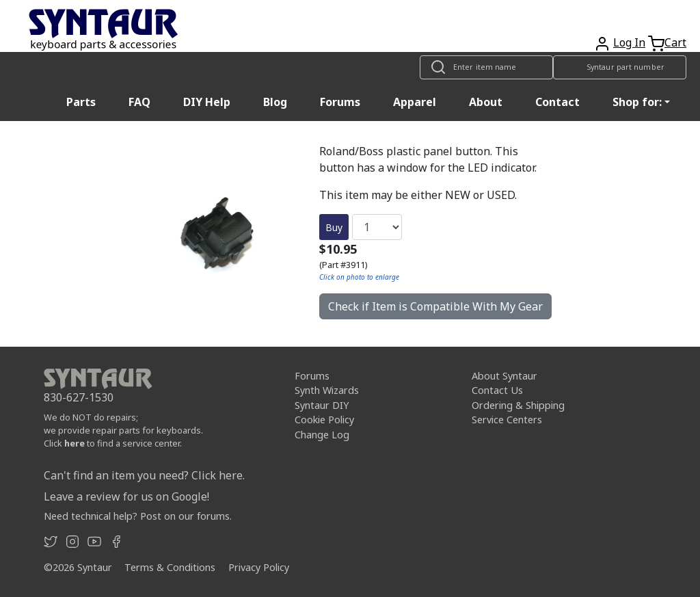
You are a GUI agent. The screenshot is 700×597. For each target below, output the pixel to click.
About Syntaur (504, 376)
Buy (334, 227)
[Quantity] (377, 227)
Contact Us (497, 390)
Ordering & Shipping (518, 405)
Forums (340, 102)
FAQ (139, 102)
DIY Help (207, 102)
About (486, 102)
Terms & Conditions (170, 567)
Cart (675, 42)
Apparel (415, 102)
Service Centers (507, 420)
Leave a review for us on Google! (126, 496)
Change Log (322, 435)
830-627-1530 (79, 397)
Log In (629, 42)
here (75, 443)
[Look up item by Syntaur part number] (620, 67)
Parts (81, 102)
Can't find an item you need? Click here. (144, 475)
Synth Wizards (327, 390)
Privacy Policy (259, 567)
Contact (557, 102)
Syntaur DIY (322, 405)
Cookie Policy (324, 420)
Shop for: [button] (637, 102)
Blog (275, 102)
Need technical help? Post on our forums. (138, 516)
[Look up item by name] (486, 67)
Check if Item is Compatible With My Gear (435, 306)
